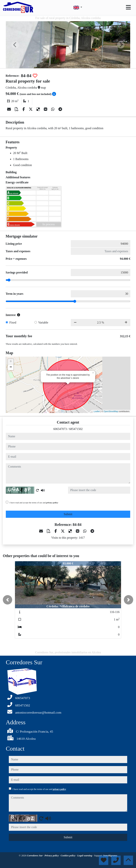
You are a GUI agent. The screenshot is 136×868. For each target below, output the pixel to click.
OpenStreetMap (111, 411)
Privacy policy (52, 855)
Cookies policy (68, 855)
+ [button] (11, 362)
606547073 (60, 429)
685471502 (76, 429)
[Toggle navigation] (128, 7)
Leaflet (97, 411)
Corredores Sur (35, 855)
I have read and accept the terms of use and (34, 503)
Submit (68, 514)
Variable (43, 322)
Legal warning (85, 855)
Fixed (13, 322)
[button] (7, 600)
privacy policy (52, 503)
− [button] (11, 367)
